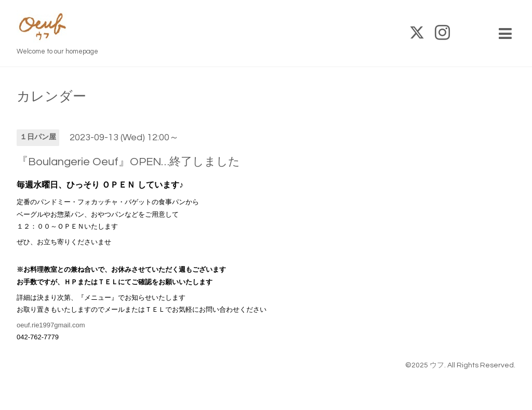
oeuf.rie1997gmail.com (51, 325)
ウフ (437, 365)
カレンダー (51, 97)
